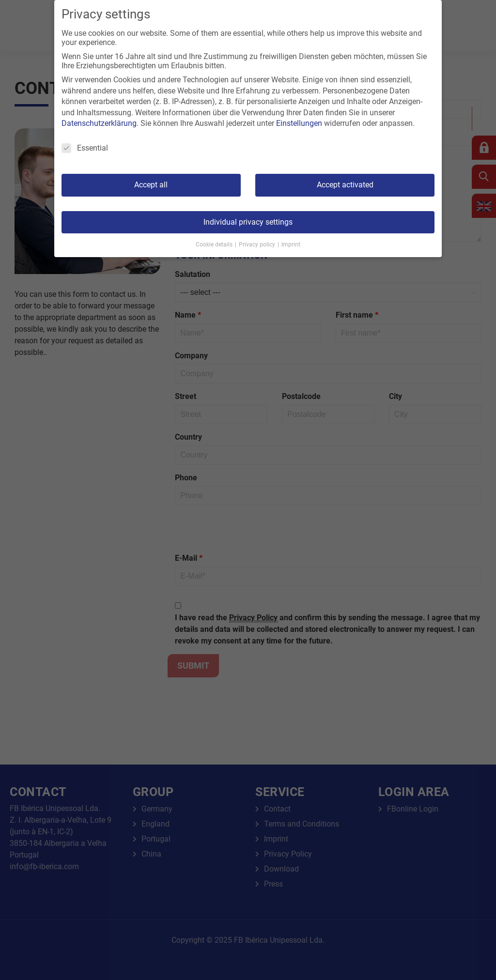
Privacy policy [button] (258, 245)
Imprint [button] (291, 245)
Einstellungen (299, 123)
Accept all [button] (151, 185)
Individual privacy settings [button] (248, 222)
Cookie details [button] (215, 245)
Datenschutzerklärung (99, 123)
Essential (85, 148)
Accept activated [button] (345, 185)
